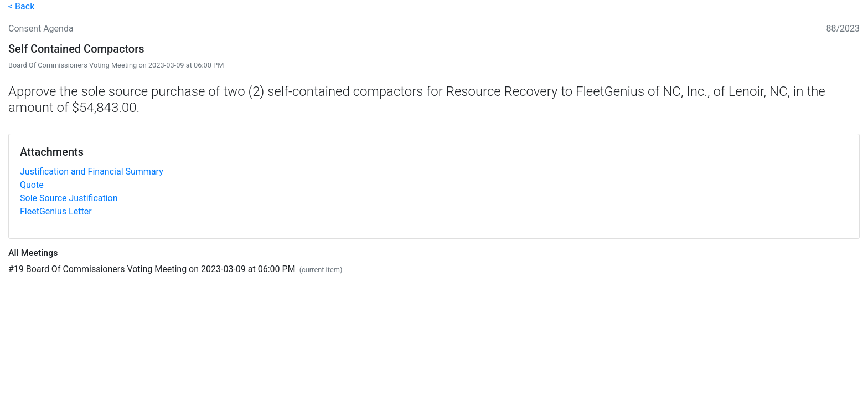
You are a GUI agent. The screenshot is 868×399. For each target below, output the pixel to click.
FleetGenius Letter (56, 211)
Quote (32, 185)
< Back (21, 6)
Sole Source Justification (69, 198)
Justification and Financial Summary (92, 172)
